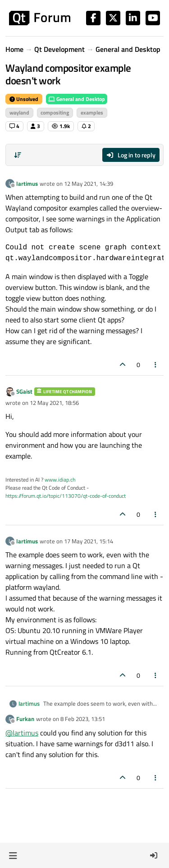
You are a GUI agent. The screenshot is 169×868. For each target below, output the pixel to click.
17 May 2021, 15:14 (89, 541)
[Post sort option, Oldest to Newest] (18, 155)
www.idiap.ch (60, 480)
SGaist (24, 391)
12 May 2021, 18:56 (54, 403)
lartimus (27, 184)
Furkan (25, 719)
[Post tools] (156, 365)
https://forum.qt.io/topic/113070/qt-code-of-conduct (66, 496)
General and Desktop (77, 99)
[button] (13, 855)
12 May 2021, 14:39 (89, 184)
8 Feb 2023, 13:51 (83, 719)
